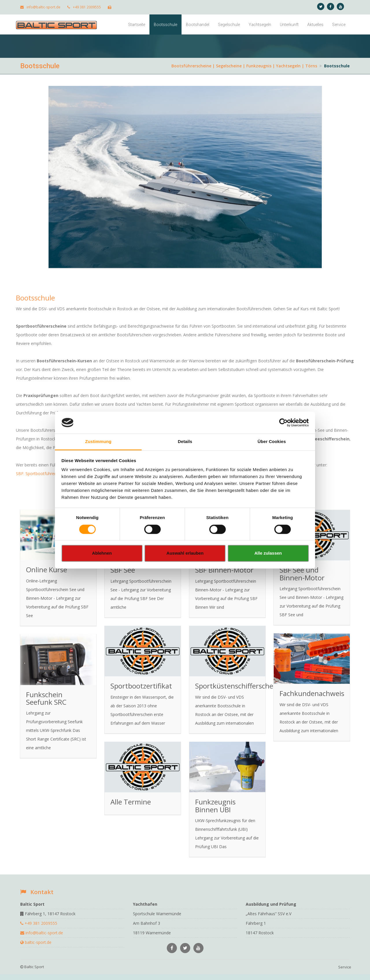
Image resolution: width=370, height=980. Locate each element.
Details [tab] (185, 442)
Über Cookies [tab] (272, 442)
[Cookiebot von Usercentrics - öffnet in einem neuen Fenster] (283, 422)
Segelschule (229, 25)
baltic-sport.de (36, 942)
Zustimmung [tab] (98, 442)
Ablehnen (102, 553)
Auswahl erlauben (185, 553)
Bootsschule (165, 25)
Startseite (137, 25)
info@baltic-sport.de (40, 7)
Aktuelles (315, 25)
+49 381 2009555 (84, 7)
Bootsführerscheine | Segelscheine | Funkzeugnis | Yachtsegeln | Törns (244, 66)
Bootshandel (198, 25)
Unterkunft (289, 25)
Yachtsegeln (260, 25)
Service (339, 25)
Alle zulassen (268, 553)
